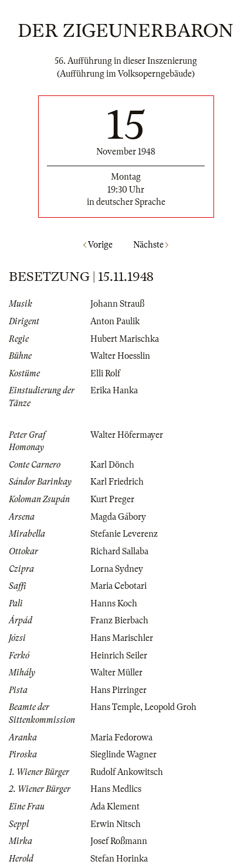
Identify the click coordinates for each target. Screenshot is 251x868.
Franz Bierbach (119, 620)
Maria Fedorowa (121, 737)
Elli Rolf (105, 373)
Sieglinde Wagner (123, 754)
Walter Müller (116, 673)
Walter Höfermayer (127, 435)
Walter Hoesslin (120, 356)
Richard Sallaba (119, 551)
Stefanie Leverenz (124, 534)
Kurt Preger (112, 499)
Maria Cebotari (118, 586)
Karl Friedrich (117, 482)
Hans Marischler (122, 638)
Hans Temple (115, 707)
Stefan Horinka (119, 859)
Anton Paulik (115, 321)
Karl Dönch (112, 465)
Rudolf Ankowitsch (127, 772)
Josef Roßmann (119, 841)
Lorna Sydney (117, 569)
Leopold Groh (170, 707)
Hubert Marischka (125, 339)
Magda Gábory (118, 517)
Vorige (98, 245)
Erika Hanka (114, 390)
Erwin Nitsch (116, 824)
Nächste (151, 245)
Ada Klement (115, 807)
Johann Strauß (117, 304)
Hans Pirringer (118, 690)
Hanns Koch (114, 603)
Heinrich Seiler (119, 656)
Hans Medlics (116, 789)
